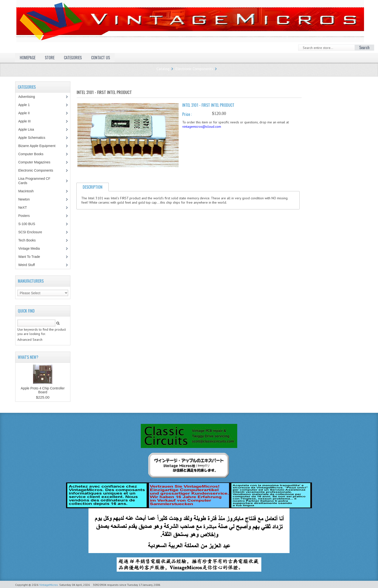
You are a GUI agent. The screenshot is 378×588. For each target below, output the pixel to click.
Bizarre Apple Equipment (39, 146)
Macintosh (29, 191)
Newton (24, 199)
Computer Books (34, 154)
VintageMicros (49, 585)
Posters (27, 216)
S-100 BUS (29, 224)
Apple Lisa (30, 129)
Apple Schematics (34, 138)
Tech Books (30, 240)
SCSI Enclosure (33, 232)
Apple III (27, 121)
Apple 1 (27, 105)
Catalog (163, 69)
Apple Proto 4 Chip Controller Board (43, 390)
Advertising (29, 97)
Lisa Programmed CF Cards (34, 181)
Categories (73, 58)
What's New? (28, 357)
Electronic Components (194, 69)
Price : (187, 114)
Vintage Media (32, 248)
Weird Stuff (29, 265)
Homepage (28, 58)
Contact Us (101, 58)
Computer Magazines (38, 162)
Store (50, 58)
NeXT (23, 207)
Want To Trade (29, 257)
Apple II (27, 113)
